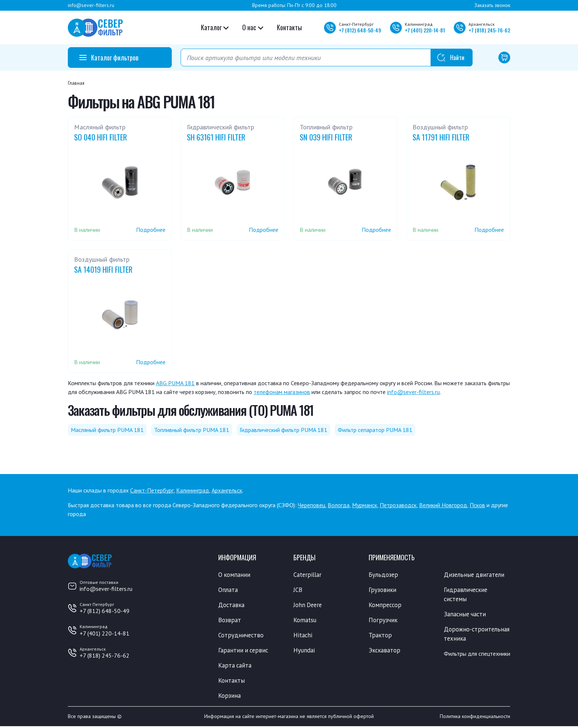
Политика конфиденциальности (475, 718)
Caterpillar (308, 575)
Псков (477, 505)
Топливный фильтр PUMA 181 (192, 430)
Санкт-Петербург (152, 490)
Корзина (230, 697)
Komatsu (305, 621)
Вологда (339, 505)
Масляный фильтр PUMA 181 (107, 430)
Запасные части (466, 615)
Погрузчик (383, 621)
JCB (298, 590)
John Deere (308, 605)
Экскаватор (385, 651)
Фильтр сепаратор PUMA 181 (375, 430)
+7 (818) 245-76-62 (105, 655)
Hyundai (304, 651)
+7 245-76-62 (489, 30)
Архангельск (227, 490)
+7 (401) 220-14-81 (105, 633)
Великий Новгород (443, 505)
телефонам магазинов (282, 392)
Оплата (228, 590)
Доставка (232, 605)
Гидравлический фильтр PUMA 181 (283, 430)
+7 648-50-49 (360, 30)
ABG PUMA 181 (175, 383)
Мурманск (365, 505)
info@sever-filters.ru (91, 5)
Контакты (289, 27)
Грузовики (383, 590)
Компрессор (386, 605)
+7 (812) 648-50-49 (105, 611)
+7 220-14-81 (425, 30)
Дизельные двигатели (475, 575)
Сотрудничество (241, 636)
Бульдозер (384, 575)
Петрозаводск (398, 505)
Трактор (380, 636)
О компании (235, 575)
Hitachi (303, 636)
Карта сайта (235, 666)
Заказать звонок (492, 5)
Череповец (311, 505)
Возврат (230, 621)
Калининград (193, 490)
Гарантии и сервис (244, 651)
